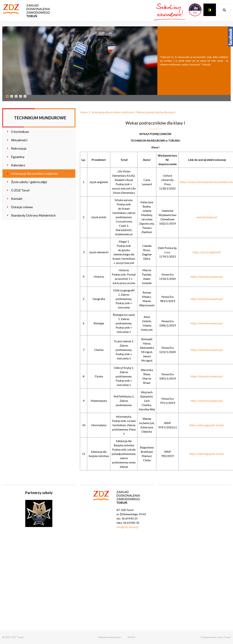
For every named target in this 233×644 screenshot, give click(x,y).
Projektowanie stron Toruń (216, 637)
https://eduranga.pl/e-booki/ (207, 425)
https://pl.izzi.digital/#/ (207, 252)
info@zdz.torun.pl (127, 527)
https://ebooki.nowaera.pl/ (207, 276)
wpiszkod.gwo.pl (207, 217)
